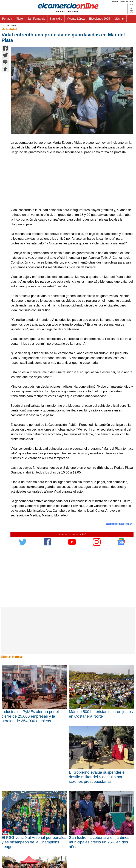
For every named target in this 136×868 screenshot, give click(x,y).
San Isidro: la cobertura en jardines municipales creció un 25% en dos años (99, 842)
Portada (7, 19)
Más (119, 19)
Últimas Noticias (12, 657)
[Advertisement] (70, 181)
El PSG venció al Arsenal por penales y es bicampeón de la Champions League (34, 842)
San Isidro (56, 19)
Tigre (20, 19)
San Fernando (36, 19)
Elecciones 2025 (99, 19)
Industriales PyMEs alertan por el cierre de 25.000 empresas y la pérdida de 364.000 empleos (30, 716)
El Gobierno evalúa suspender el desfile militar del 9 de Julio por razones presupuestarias (97, 777)
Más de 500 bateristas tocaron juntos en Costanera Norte (101, 714)
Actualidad (10, 29)
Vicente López (76, 19)
